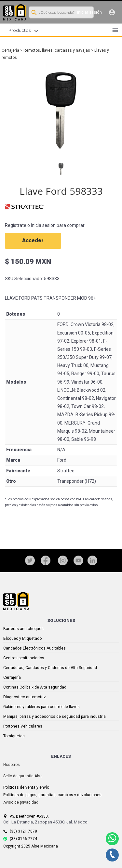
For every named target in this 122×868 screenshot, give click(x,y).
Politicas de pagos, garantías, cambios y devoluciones (52, 795)
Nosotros (12, 765)
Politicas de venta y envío (26, 787)
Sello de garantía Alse (23, 776)
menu (115, 30)
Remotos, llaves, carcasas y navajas (57, 50)
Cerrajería (10, 50)
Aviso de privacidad (21, 802)
